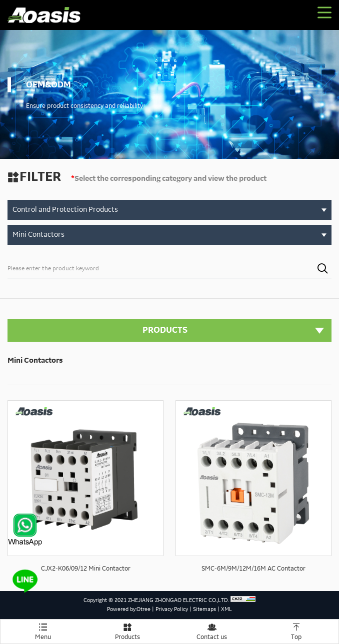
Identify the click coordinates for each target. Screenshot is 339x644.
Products (127, 630)
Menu (43, 630)
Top (296, 630)
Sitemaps (204, 610)
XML (226, 610)
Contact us (212, 630)
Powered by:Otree (129, 610)
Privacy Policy (172, 610)
